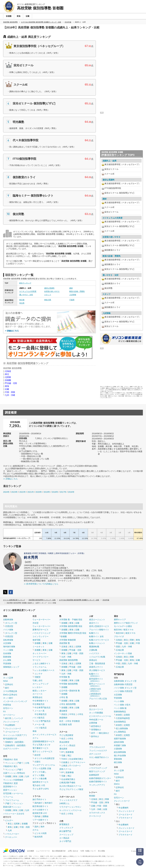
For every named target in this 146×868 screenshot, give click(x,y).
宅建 (63, 755)
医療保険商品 (120, 712)
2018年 (55, 492)
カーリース (37, 694)
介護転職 (93, 650)
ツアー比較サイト (40, 820)
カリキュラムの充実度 (28, 291)
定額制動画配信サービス (43, 741)
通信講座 (63, 749)
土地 (27, 763)
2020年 (39, 492)
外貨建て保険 (120, 745)
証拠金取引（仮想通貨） (16, 745)
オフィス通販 (38, 775)
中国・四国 (10, 392)
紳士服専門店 (65, 831)
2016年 (71, 492)
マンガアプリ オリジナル (44, 765)
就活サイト (94, 623)
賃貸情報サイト (10, 787)
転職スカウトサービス (99, 640)
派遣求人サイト (96, 667)
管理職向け (96, 730)
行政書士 (65, 762)
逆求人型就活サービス (99, 626)
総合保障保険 (120, 752)
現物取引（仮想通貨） (15, 742)
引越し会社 (37, 680)
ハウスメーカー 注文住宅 (14, 814)
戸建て (20, 763)
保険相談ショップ (11, 667)
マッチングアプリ (97, 785)
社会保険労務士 (76, 759)
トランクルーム (39, 667)
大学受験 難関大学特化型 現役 (73, 633)
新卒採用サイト (96, 680)
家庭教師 (63, 718)
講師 (71, 288)
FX (4, 712)
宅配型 (37, 677)
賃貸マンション (10, 790)
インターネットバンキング (15, 701)
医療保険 (7, 657)
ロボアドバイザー (11, 749)
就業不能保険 (120, 739)
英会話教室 (64, 742)
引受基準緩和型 (123, 718)
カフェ (36, 738)
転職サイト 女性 (96, 636)
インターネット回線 (123, 653)
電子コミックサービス (42, 752)
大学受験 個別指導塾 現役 (71, 626)
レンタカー (37, 687)
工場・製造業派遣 (97, 663)
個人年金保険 (120, 755)
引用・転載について (88, 851)
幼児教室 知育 (66, 724)
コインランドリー (40, 636)
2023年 (14, 492)
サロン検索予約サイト (99, 757)
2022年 (23, 492)
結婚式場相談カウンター (100, 778)
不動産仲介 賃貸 (10, 783)
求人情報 (101, 851)
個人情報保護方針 (59, 851)
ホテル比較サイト (40, 810)
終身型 (119, 715)
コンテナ (38, 674)
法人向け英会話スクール (70, 786)
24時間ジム (64, 803)
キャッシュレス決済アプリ (15, 735)
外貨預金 (7, 705)
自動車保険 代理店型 (123, 684)
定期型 (127, 715)
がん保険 (7, 660)
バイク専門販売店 (42, 721)
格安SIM (120, 633)
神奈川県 (48, 300)
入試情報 (73, 295)
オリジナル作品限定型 (44, 758)
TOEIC (64, 759)
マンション (10, 763)
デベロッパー (11, 837)
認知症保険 (119, 742)
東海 (7, 386)
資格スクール (65, 769)
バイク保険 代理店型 (123, 691)
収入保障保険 (122, 728)
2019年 (47, 492)
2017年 (63, 492)
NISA (5, 681)
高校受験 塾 (65, 643)
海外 (42, 827)
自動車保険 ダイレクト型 (125, 681)
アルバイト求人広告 (98, 699)
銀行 (7, 688)
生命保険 (7, 653)
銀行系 (8, 718)
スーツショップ (66, 835)
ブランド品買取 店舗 (42, 768)
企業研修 (93, 723)
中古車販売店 (38, 704)
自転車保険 (8, 640)
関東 (107, 799)
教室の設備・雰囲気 (77, 291)
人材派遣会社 (95, 695)
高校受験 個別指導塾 (69, 660)
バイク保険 (8, 630)
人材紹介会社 (95, 690)
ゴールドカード (12, 732)
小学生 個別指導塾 (68, 704)
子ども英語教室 (66, 735)
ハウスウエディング (98, 768)
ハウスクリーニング (41, 633)
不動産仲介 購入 (10, 766)
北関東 (8, 377)
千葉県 (72, 300)
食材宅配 (36, 640)
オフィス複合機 (39, 779)
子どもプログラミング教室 (71, 789)
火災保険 (7, 643)
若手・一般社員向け (100, 733)
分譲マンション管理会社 (14, 773)
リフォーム (8, 797)
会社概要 (31, 851)
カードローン (9, 715)
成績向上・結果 (109, 161)
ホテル (36, 830)
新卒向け (95, 736)
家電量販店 (64, 824)
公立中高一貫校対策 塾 (70, 691)
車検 (35, 731)
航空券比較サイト (40, 806)
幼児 (63, 739)
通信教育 (63, 711)
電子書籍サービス (40, 748)
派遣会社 (93, 660)
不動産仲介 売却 (10, 759)
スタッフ (48, 295)
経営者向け (96, 726)
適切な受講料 (49, 288)
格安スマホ (130, 633)
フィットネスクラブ (68, 800)
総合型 (37, 755)
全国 (105, 809)
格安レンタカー (39, 691)
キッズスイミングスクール (70, 810)
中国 (138, 643)
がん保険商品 (120, 732)
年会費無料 (10, 725)
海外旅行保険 (9, 647)
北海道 (8, 371)
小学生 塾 (64, 697)
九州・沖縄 (10, 395)
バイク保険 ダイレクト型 (125, 688)
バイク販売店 (38, 718)
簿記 (69, 755)
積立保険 (118, 762)
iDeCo (117, 784)
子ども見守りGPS (41, 789)
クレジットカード (11, 722)
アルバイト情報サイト (99, 630)
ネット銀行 (8, 698)
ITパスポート (75, 766)
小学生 (80, 714)
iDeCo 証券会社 (10, 695)
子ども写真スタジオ (41, 745)
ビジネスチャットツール (100, 716)
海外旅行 (48, 803)
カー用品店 (64, 838)
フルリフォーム (12, 800)
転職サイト (94, 633)
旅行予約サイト (39, 799)
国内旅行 (38, 803)
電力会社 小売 (39, 785)
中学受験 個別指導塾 (69, 684)
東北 (7, 374)
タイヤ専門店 (65, 841)
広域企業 (120, 650)
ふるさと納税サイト (41, 663)
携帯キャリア (120, 620)
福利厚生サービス (40, 782)
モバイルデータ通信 (123, 626)
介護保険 (118, 749)
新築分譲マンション (12, 807)
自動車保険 (8, 620)
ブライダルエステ (97, 747)
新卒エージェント (97, 685)
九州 (27, 776)
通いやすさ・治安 (26, 295)
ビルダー (9, 820)
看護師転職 (94, 647)
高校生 (64, 714)
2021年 (31, 492)
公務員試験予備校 (67, 783)
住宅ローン (8, 708)
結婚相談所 (94, 775)
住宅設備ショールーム (13, 793)
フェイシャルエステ (98, 751)
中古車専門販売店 (42, 708)
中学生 (72, 714)
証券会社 (9, 684)
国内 (36, 827)
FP (63, 752)
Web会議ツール (96, 720)
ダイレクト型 (11, 623)
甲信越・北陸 (11, 383)
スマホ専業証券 (10, 691)
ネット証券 (8, 678)
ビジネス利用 (40, 833)
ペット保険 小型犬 (122, 705)
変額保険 (118, 759)
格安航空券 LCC (40, 813)
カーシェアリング (40, 684)
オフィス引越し (39, 772)
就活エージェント (97, 620)
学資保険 (7, 663)
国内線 (37, 816)
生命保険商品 (120, 722)
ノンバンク (18, 718)
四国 (118, 647)
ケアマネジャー (78, 762)
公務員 (64, 766)
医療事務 (70, 752)
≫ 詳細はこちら (10, 479)
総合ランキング (25, 283)
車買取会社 (37, 697)
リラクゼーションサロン (70, 807)
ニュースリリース (43, 851)
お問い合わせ (73, 851)
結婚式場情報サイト (98, 782)
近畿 (7, 389)
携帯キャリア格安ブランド (126, 623)
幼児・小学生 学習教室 (70, 721)
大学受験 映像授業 (68, 640)
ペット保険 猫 (120, 708)
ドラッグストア (66, 828)
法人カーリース (96, 709)
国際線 (45, 816)
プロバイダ (119, 636)
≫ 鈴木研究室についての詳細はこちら (41, 584)
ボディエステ (95, 754)
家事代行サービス (40, 630)
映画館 (92, 796)
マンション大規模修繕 (13, 780)
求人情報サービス (97, 670)
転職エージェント (97, 643)
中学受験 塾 (65, 677)
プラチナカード (125, 818)
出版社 (37, 762)
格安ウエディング (97, 771)
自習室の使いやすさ (52, 291)
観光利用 (38, 837)
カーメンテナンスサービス (44, 735)
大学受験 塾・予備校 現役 (71, 620)
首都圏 (8, 380)
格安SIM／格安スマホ (124, 630)
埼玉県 (22, 303)
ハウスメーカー (12, 834)
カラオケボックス (97, 813)
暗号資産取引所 (10, 739)
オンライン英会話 (67, 745)
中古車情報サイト (40, 701)
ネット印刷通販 (96, 713)
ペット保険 (8, 650)
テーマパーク (95, 816)
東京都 (22, 300)
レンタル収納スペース (44, 670)
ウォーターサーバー (41, 620)
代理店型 (9, 626)
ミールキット (38, 647)
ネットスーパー (39, 653)
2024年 (6, 492)
